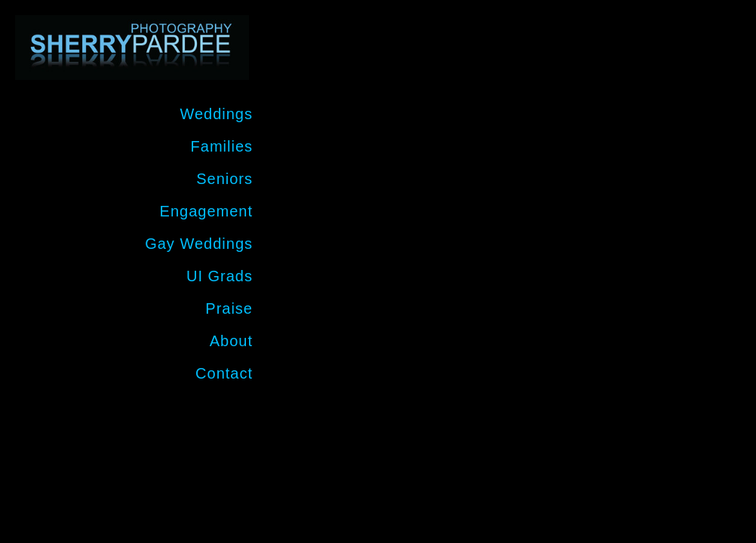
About (231, 341)
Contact (224, 373)
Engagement (206, 211)
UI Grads (220, 276)
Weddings (216, 114)
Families (222, 146)
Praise (229, 308)
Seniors (224, 179)
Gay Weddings (199, 244)
